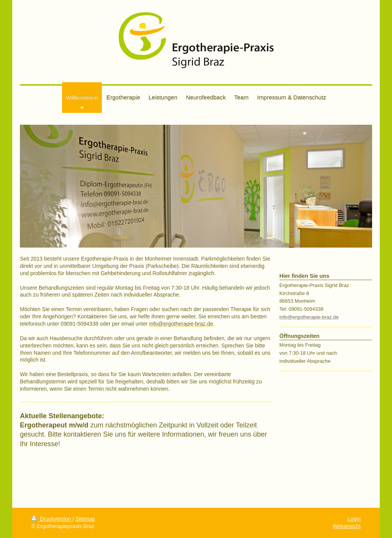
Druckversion (52, 519)
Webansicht (347, 526)
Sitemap (85, 519)
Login (354, 519)
